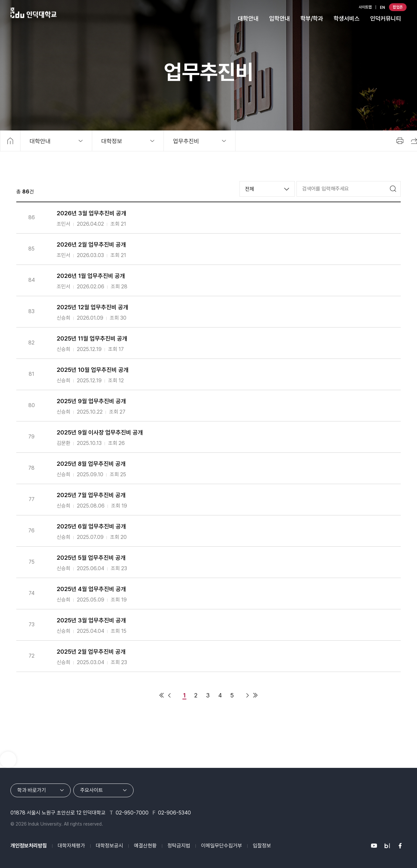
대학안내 (248, 18)
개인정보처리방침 (29, 846)
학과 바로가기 (32, 790)
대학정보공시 (109, 846)
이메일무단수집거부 (222, 846)
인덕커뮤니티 (386, 18)
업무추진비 (186, 141)
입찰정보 (262, 846)
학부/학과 (312, 18)
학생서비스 (347, 18)
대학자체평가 (71, 846)
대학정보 (112, 141)
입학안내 (280, 18)
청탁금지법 (179, 846)
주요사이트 (92, 790)
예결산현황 (145, 846)
